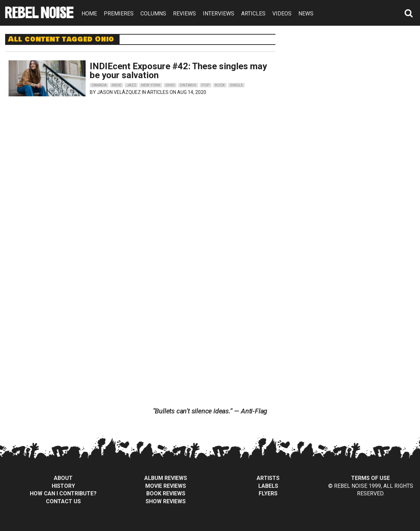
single (236, 85)
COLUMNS (153, 14)
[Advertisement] (354, 77)
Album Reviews (166, 478)
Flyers (268, 493)
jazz (131, 85)
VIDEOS (282, 14)
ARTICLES (253, 14)
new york (151, 85)
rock (220, 85)
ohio (170, 85)
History (63, 486)
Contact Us (63, 501)
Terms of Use (370, 478)
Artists (268, 478)
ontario (188, 85)
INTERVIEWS (219, 14)
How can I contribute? (63, 493)
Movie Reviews (166, 486)
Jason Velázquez (119, 92)
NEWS (306, 14)
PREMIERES (119, 14)
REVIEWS (184, 14)
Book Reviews (166, 493)
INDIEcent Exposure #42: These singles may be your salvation (178, 71)
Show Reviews (166, 501)
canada (99, 85)
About (63, 478)
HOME (89, 14)
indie (116, 85)
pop (206, 85)
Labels (268, 486)
